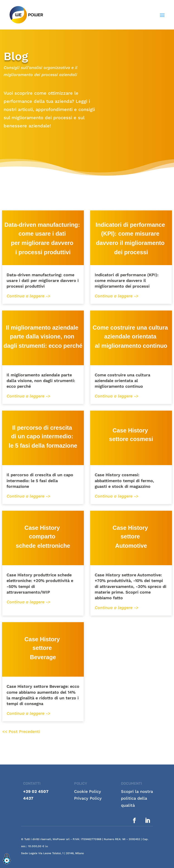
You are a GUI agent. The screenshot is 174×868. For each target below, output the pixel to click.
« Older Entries (55, 731)
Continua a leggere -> (28, 296)
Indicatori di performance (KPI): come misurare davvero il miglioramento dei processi (127, 280)
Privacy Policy (88, 798)
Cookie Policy (88, 791)
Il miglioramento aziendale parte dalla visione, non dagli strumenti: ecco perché (41, 381)
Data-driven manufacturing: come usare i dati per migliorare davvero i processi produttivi (43, 280)
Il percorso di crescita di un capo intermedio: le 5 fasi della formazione (40, 480)
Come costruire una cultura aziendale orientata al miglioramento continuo (122, 381)
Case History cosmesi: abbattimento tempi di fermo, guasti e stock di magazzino (124, 480)
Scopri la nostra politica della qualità (137, 798)
